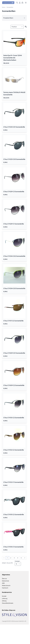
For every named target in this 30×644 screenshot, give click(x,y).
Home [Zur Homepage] (3, 7)
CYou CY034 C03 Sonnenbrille (14, 288)
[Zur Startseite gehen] (8, 3)
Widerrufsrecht (6, 585)
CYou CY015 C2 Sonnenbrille (14, 514)
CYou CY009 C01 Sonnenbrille (14, 353)
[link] (4, 558)
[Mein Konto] (20, 3)
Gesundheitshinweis (8, 603)
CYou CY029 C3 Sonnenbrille (14, 191)
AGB (3, 583)
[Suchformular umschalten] (17, 3)
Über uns (4, 578)
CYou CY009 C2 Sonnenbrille (14, 385)
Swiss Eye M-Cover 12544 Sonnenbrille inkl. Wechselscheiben (13, 58)
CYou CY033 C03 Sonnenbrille (14, 159)
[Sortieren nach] (17, 27)
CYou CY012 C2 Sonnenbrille (14, 450)
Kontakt (4, 596)
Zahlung (4, 601)
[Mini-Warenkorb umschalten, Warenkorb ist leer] (22, 3)
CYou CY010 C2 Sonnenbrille (14, 418)
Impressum (5, 588)
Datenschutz (5, 581)
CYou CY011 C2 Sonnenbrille (13, 321)
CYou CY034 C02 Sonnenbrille (14, 256)
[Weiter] (25, 558)
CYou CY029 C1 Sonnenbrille (14, 224)
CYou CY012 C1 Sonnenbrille (13, 482)
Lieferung (5, 598)
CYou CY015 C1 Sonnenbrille (13, 547)
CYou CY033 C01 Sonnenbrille (14, 127)
